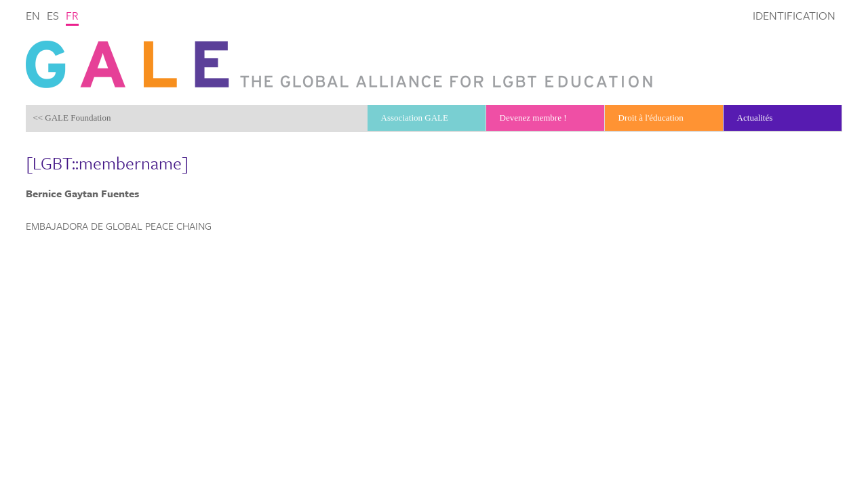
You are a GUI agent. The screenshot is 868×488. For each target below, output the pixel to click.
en (33, 15)
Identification (794, 15)
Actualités (755, 118)
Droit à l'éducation (651, 118)
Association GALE (415, 118)
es (53, 15)
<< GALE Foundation (72, 118)
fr (72, 15)
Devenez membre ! (533, 118)
